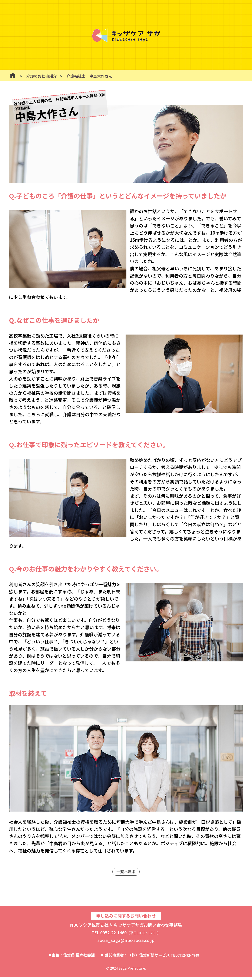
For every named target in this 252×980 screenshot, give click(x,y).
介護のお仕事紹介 (42, 76)
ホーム (13, 75)
